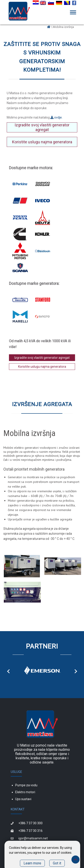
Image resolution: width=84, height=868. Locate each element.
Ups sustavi (23, 799)
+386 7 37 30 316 (30, 831)
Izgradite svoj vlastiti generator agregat (42, 127)
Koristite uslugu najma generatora (42, 142)
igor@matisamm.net (33, 838)
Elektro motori (25, 792)
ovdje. (56, 117)
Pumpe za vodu (26, 785)
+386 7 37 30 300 (30, 823)
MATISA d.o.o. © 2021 (44, 851)
